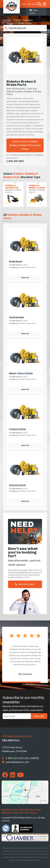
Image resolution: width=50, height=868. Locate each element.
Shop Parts (6, 809)
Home (7, 20)
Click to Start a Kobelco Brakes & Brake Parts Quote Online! (25, 145)
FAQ (26, 812)
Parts (17, 20)
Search (16, 809)
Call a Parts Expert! (25, 584)
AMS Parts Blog (27, 809)
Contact (33, 812)
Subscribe (39, 716)
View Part (25, 278)
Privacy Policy (17, 812)
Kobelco (28, 20)
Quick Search (15, 28)
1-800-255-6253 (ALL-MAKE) (22, 758)
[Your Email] (17, 716)
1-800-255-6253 (29, 4)
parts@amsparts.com (18, 762)
